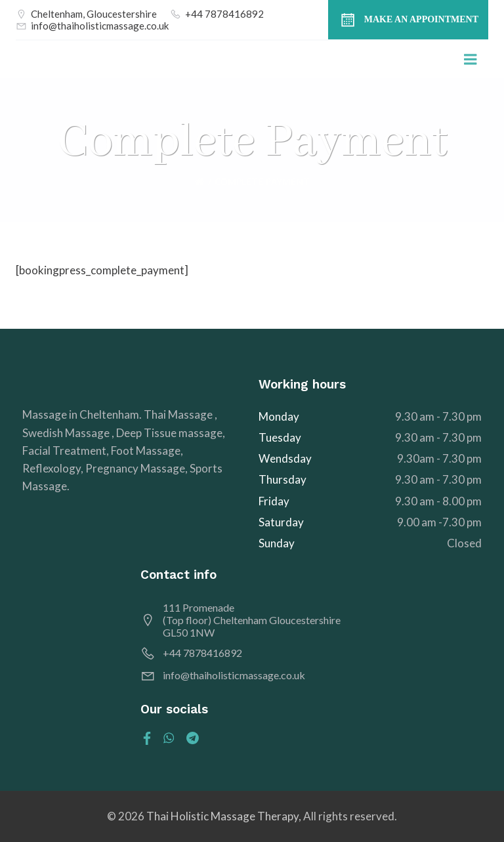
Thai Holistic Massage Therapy (222, 816)
